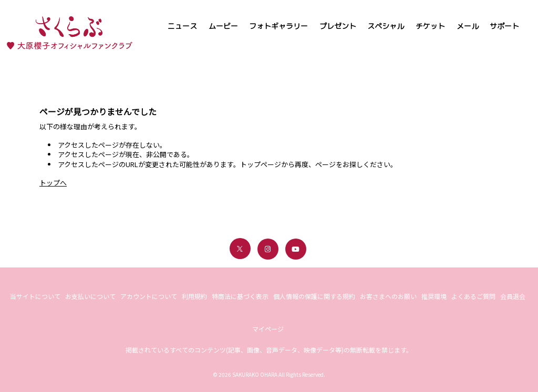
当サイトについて (35, 296)
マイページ (268, 329)
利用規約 (194, 296)
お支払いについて (90, 296)
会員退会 (513, 296)
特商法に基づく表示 (240, 296)
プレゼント (338, 26)
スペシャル (386, 26)
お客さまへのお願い (388, 296)
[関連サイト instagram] (268, 249)
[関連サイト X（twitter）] (240, 249)
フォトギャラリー (278, 26)
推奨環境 (434, 296)
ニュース (182, 26)
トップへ (53, 183)
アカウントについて (149, 296)
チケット (430, 26)
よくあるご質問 (473, 296)
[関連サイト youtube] (296, 249)
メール (468, 26)
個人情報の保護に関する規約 (314, 296)
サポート (504, 26)
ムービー (223, 26)
